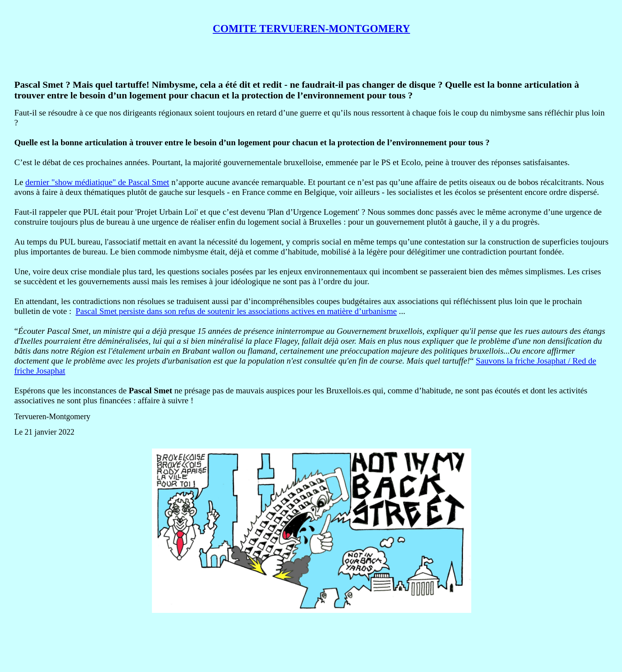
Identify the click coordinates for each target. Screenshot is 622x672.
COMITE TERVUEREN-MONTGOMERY (311, 29)
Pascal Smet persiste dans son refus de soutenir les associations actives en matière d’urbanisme (236, 311)
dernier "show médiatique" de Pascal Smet (97, 182)
